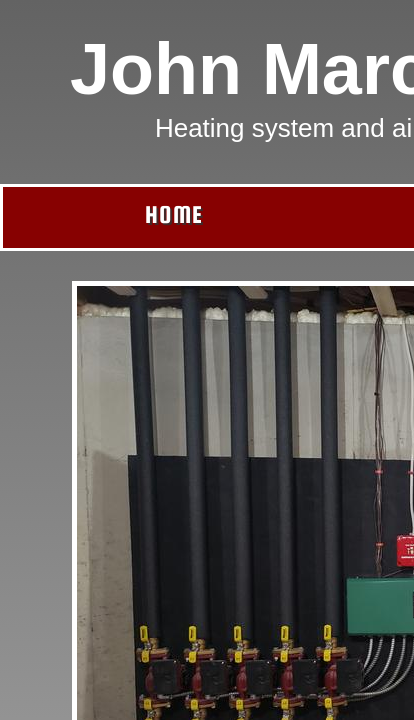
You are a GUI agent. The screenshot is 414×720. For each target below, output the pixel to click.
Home (174, 214)
